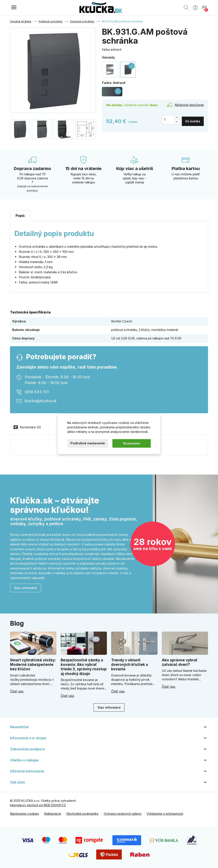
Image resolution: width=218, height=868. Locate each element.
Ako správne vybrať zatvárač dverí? (180, 662)
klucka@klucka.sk (41, 401)
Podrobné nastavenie (88, 443)
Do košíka (193, 119)
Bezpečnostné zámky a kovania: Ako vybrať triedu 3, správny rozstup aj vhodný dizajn (84, 667)
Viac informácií (26, 588)
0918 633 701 (37, 392)
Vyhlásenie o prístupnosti (165, 814)
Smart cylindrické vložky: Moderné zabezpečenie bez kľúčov (33, 665)
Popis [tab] (20, 216)
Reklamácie (53, 814)
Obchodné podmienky (82, 814)
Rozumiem (132, 443)
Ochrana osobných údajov (123, 814)
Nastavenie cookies (24, 814)
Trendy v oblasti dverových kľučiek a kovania (130, 665)
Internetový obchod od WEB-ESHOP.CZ (38, 805)
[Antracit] (112, 92)
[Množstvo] (168, 120)
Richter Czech (122, 321)
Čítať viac (17, 691)
